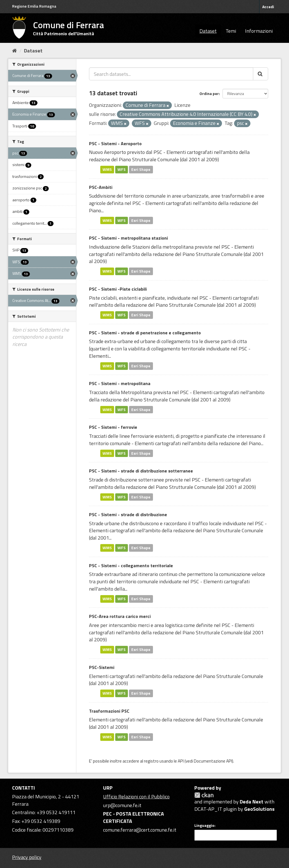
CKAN (204, 795)
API (181, 761)
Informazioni (259, 31)
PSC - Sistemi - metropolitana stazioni (128, 238)
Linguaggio (204, 825)
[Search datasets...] (171, 74)
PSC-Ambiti (101, 187)
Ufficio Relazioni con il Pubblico (136, 797)
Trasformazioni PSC (109, 711)
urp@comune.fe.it (122, 805)
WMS (107, 169)
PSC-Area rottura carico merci (120, 616)
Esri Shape (141, 169)
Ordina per (209, 93)
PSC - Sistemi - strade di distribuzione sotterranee (141, 471)
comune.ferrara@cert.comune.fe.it (140, 830)
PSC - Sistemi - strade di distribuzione (128, 514)
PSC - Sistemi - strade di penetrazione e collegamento (145, 333)
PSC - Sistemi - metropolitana (120, 383)
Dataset (208, 31)
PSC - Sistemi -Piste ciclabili (118, 289)
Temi (231, 31)
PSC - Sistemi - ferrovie (113, 427)
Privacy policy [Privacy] (27, 857)
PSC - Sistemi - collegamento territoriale (131, 566)
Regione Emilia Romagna (34, 6)
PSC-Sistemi (102, 667)
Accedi (268, 7)
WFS (122, 169)
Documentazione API (213, 761)
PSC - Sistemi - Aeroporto (115, 143)
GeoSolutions (259, 809)
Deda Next (252, 802)
